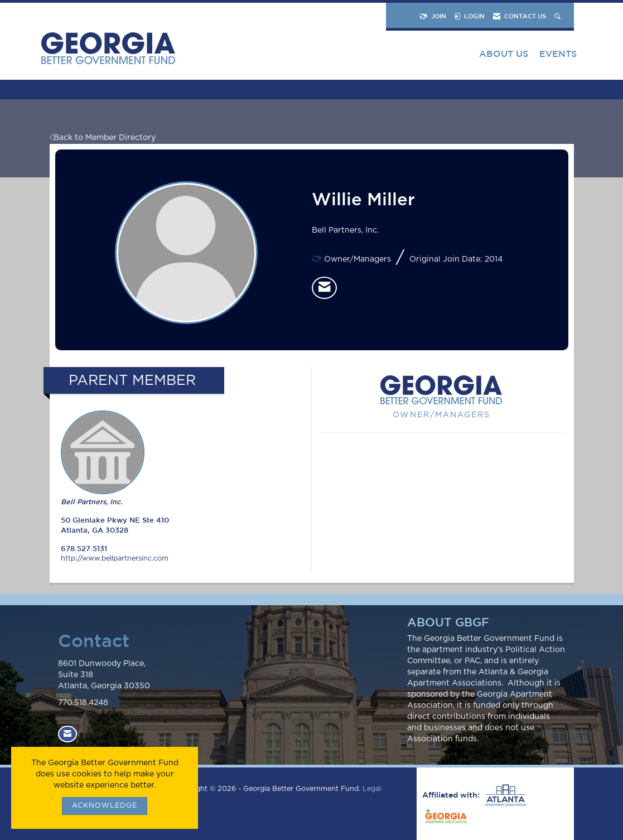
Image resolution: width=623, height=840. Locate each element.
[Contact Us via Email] (67, 734)
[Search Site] (559, 16)
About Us (504, 54)
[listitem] (324, 288)
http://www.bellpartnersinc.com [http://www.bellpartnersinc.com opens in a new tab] (115, 559)
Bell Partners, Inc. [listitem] (103, 458)
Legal (372, 789)
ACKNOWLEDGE (105, 806)
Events (558, 54)
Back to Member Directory (103, 138)
